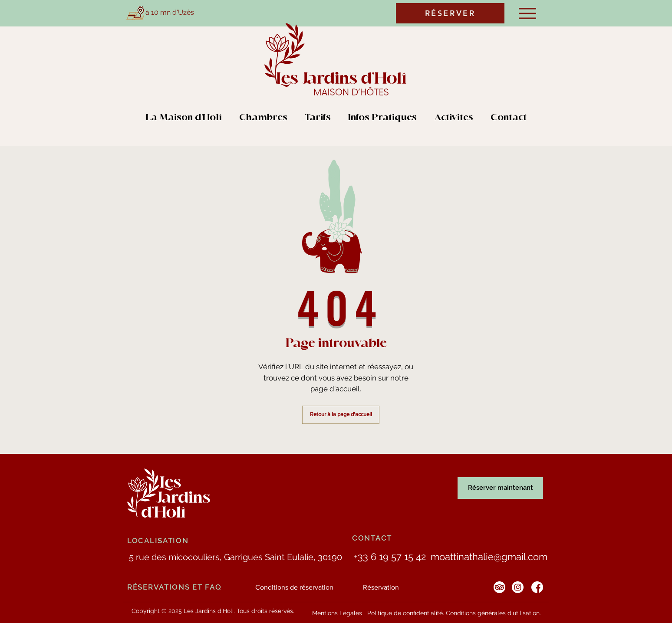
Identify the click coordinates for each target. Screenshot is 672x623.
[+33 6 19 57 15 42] (390, 557)
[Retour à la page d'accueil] (341, 415)
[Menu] (527, 13)
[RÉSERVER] (450, 13)
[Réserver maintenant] (500, 488)
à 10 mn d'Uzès (170, 12)
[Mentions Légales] (337, 613)
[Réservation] (381, 587)
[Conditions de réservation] (294, 587)
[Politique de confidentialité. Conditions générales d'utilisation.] (454, 613)
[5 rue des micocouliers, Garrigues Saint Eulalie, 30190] (235, 557)
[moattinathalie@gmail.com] (489, 557)
